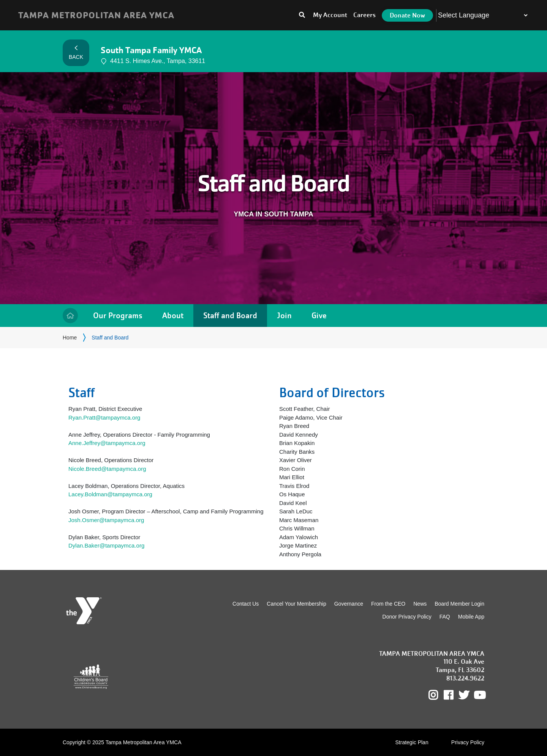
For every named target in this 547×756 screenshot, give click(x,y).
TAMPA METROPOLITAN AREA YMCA (96, 15)
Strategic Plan (412, 742)
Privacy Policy (468, 742)
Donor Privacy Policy (407, 617)
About (173, 315)
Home (70, 316)
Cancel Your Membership (296, 604)
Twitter (464, 695)
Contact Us (246, 604)
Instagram (439, 695)
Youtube (479, 695)
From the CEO (388, 604)
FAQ (445, 617)
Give (319, 315)
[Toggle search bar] (302, 15)
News (420, 604)
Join (284, 315)
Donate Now (407, 15)
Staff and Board (230, 315)
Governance (349, 604)
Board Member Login (459, 604)
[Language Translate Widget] (483, 15)
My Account (330, 15)
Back (76, 53)
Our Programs (118, 315)
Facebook (454, 695)
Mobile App (471, 617)
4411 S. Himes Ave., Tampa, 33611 (153, 61)
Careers (364, 15)
